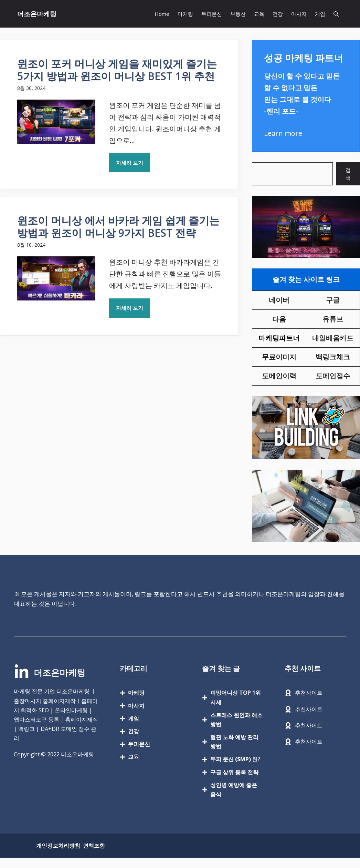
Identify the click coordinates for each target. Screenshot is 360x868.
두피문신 (212, 14)
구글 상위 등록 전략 (234, 772)
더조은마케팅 (37, 14)
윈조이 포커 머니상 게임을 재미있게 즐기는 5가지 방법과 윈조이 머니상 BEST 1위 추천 (117, 70)
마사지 (299, 14)
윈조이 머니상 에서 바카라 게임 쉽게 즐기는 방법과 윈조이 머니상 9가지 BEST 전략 (118, 227)
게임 (320, 14)
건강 (278, 14)
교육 (259, 14)
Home (162, 14)
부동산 (238, 14)
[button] (336, 14)
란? (235, 759)
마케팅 (185, 14)
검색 (348, 174)
